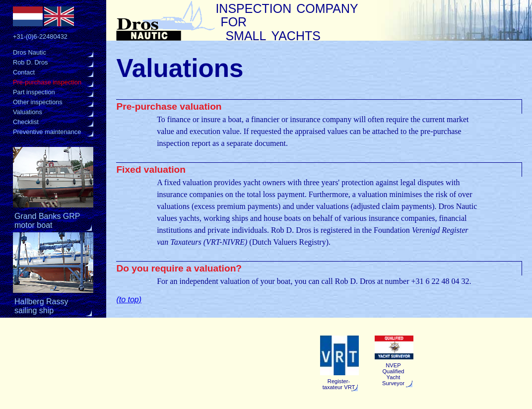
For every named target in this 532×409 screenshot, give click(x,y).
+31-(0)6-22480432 (40, 36)
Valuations (28, 112)
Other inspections (38, 102)
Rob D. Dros (30, 62)
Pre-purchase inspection (47, 82)
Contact (24, 72)
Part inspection (34, 92)
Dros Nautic (30, 52)
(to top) (129, 300)
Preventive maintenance (47, 132)
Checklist (26, 122)
